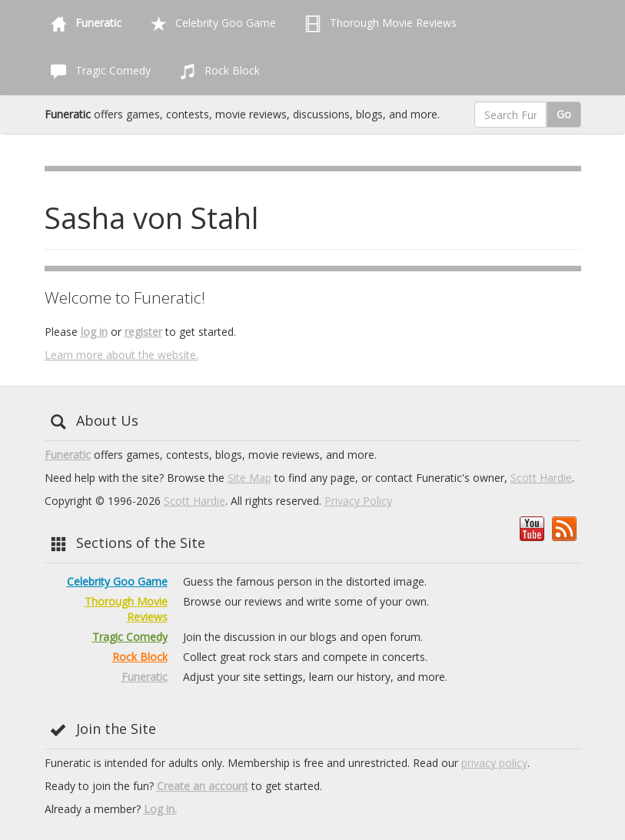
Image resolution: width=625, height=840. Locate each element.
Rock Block (217, 71)
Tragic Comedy (98, 71)
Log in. (160, 809)
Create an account (203, 786)
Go (564, 114)
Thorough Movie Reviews (378, 24)
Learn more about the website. (121, 355)
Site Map (249, 478)
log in (94, 332)
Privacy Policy (358, 501)
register (143, 332)
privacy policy (494, 763)
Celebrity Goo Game (210, 24)
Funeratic (68, 455)
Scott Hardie (541, 478)
